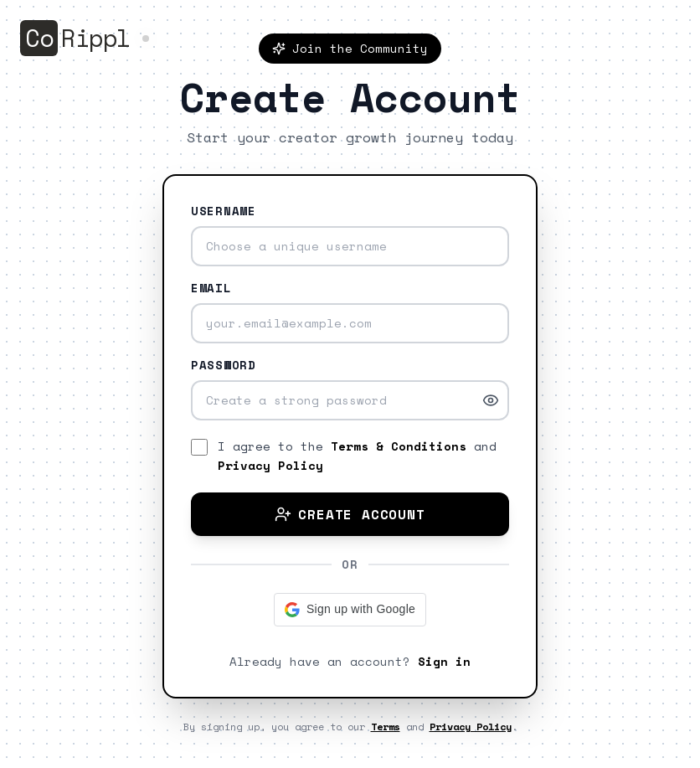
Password (224, 365)
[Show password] (491, 400)
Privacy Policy (270, 465)
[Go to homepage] (86, 38)
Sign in (444, 662)
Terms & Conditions (399, 446)
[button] (350, 610)
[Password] (350, 400)
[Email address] (350, 323)
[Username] (350, 246)
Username (224, 211)
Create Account (350, 514)
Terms (386, 727)
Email (211, 288)
